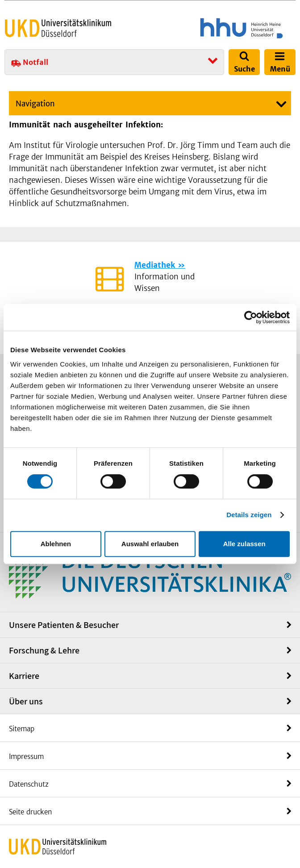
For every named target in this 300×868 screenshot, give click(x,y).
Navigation (35, 104)
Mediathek (155, 265)
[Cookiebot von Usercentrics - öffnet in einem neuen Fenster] (251, 317)
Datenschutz (29, 784)
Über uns (26, 701)
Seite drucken (30, 812)
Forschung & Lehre (44, 650)
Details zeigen (249, 515)
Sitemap (22, 729)
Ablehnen (56, 544)
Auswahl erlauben (150, 544)
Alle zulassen (244, 544)
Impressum (26, 756)
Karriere (24, 676)
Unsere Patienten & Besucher (64, 625)
